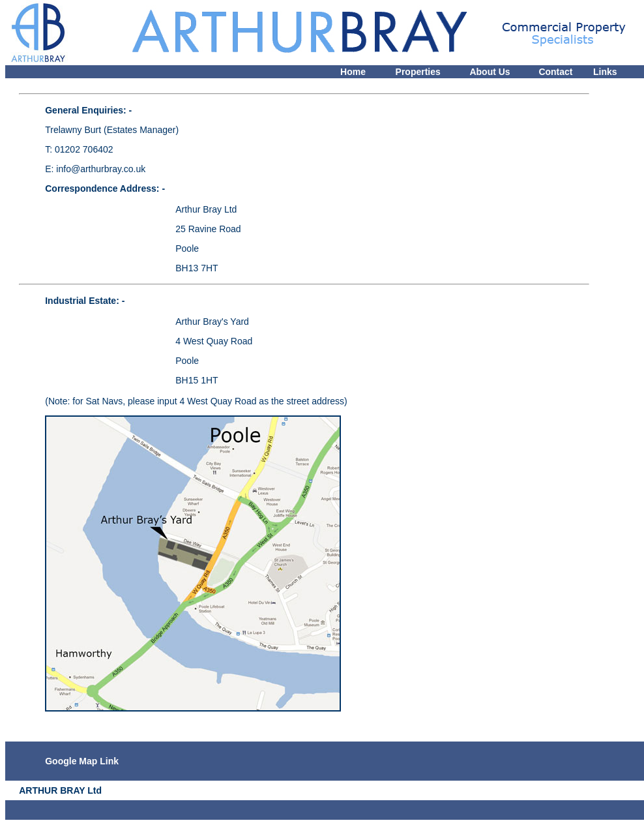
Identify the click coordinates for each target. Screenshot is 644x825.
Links (605, 72)
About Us (490, 72)
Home (353, 72)
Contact (555, 72)
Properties (418, 72)
